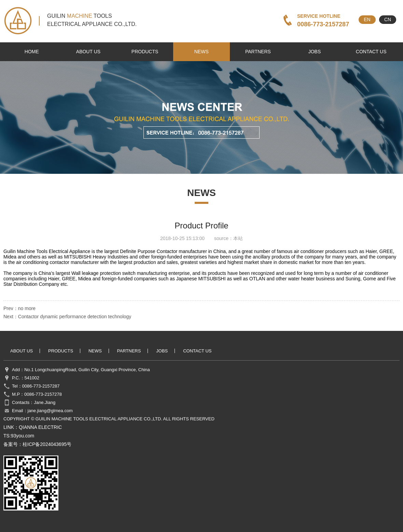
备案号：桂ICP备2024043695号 (37, 444)
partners (258, 52)
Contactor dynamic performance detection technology (75, 317)
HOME (32, 52)
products (145, 52)
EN (367, 19)
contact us (371, 52)
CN (388, 19)
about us (88, 52)
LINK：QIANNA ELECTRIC (33, 427)
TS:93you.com (19, 436)
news (201, 52)
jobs (315, 52)
